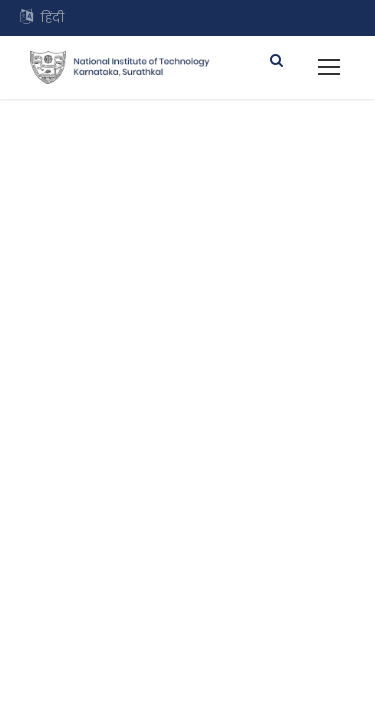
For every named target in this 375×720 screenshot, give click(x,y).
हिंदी (52, 17)
